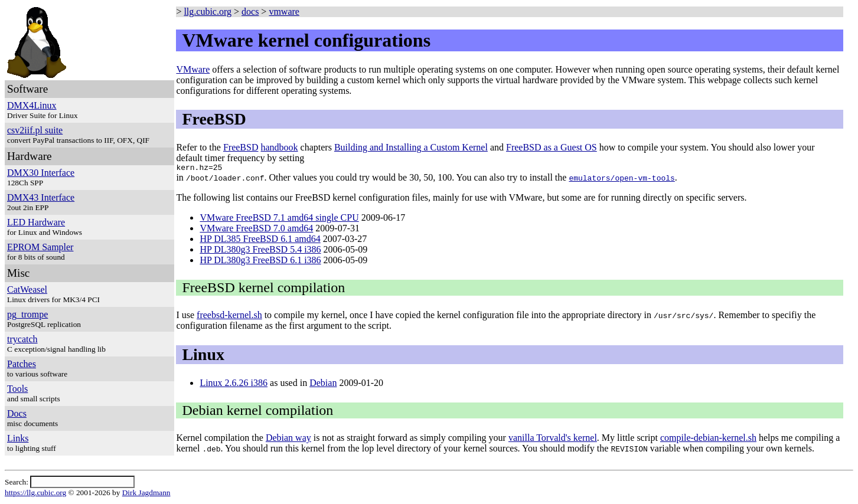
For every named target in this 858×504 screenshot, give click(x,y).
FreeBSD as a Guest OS (552, 147)
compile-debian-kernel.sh (708, 439)
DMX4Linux (32, 105)
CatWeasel (27, 289)
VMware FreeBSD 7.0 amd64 (256, 230)
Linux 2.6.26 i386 (234, 384)
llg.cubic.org (208, 12)
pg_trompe (27, 314)
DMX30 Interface (41, 173)
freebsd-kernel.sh (229, 317)
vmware (284, 12)
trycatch (22, 339)
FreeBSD (241, 147)
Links (18, 438)
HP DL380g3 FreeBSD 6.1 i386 (260, 262)
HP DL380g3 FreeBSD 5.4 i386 (260, 251)
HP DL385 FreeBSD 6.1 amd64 (260, 240)
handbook (279, 147)
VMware (193, 69)
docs (250, 12)
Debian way (288, 439)
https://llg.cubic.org (35, 494)
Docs (17, 413)
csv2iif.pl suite (35, 130)
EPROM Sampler (40, 247)
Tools (17, 389)
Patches (22, 364)
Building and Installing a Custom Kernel (411, 147)
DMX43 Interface (41, 197)
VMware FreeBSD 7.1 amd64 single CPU (279, 219)
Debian (323, 384)
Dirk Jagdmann (146, 494)
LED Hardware (36, 222)
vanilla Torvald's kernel (553, 439)
